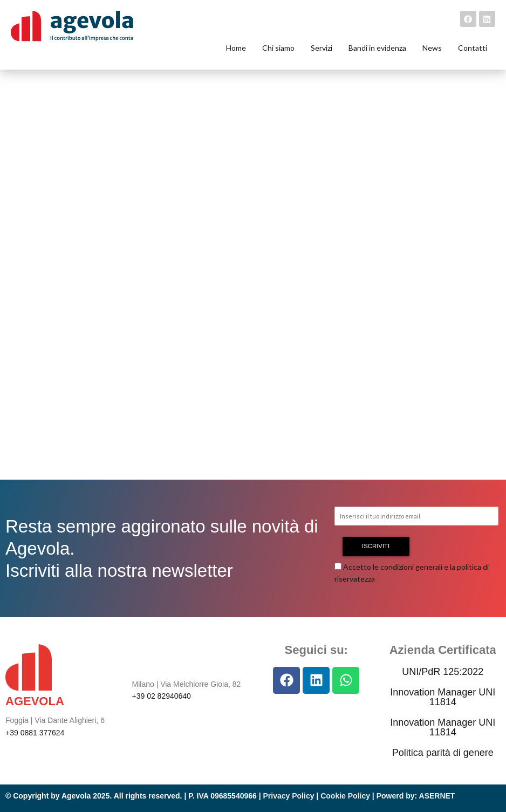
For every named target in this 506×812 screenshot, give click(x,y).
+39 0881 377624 (35, 733)
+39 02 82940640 (162, 696)
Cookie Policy (345, 796)
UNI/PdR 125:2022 (443, 672)
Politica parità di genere (443, 753)
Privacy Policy (289, 796)
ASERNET (437, 796)
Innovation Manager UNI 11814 (443, 697)
